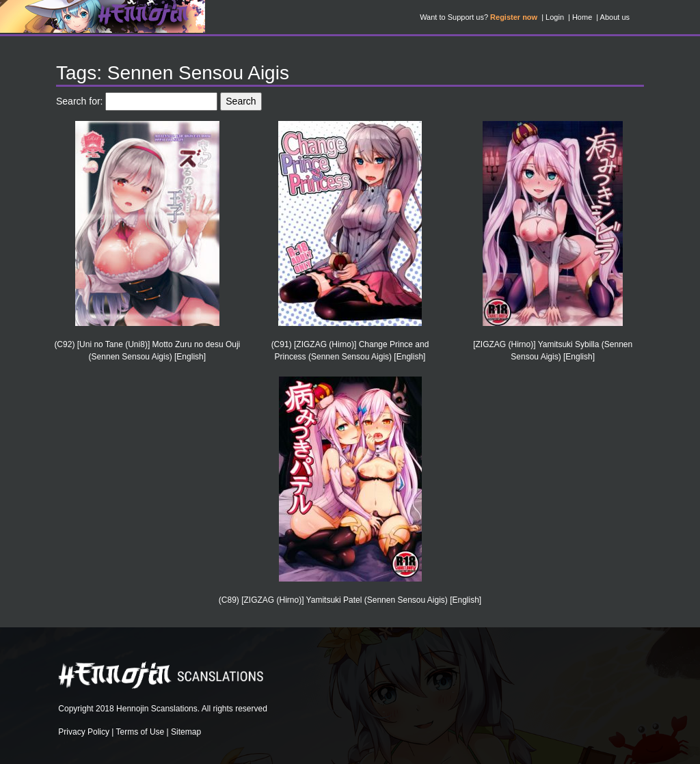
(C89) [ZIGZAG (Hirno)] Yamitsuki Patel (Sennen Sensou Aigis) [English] (350, 600)
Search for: (79, 101)
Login (555, 17)
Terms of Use (140, 732)
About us (615, 17)
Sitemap (186, 732)
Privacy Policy (84, 732)
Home (582, 17)
